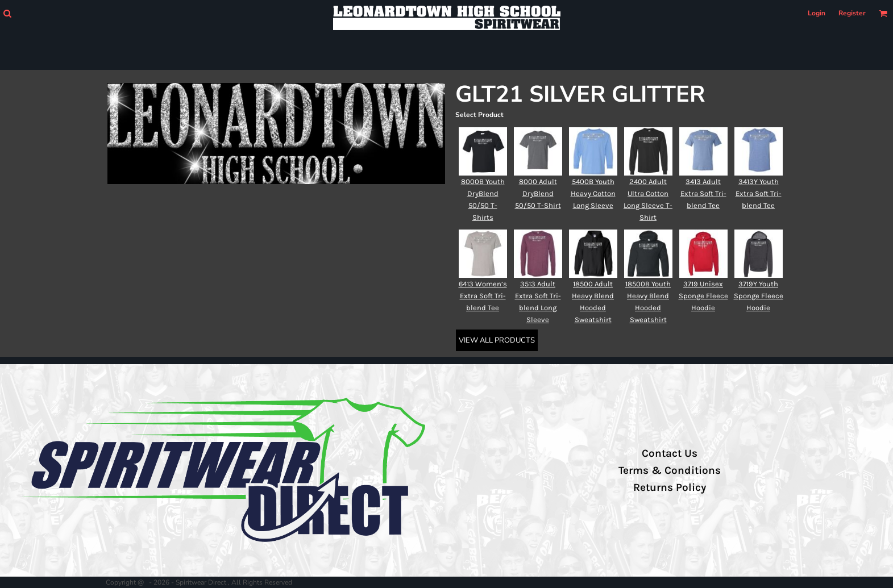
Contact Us (670, 453)
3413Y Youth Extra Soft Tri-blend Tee (759, 193)
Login (817, 13)
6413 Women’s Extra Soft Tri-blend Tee (483, 296)
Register (852, 13)
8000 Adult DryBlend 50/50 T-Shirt (538, 193)
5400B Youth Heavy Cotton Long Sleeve (593, 193)
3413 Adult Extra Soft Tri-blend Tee (703, 193)
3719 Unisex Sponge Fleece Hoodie (703, 296)
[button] (7, 13)
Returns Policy (670, 487)
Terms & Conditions (670, 470)
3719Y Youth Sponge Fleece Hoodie (759, 296)
